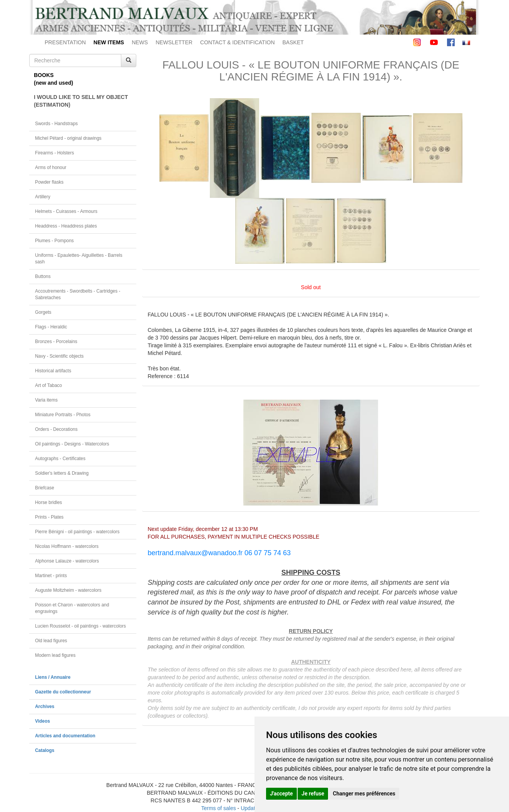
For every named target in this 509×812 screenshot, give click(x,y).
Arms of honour (51, 167)
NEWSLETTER (174, 42)
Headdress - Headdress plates (66, 226)
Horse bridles (49, 502)
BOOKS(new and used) (54, 79)
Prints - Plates (49, 517)
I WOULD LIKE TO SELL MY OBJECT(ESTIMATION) (81, 101)
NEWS (140, 42)
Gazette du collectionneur (63, 692)
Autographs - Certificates (60, 459)
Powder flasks (49, 182)
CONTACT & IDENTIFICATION (238, 42)
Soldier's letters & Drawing (62, 473)
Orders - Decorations (56, 429)
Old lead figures (51, 641)
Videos (43, 721)
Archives (45, 707)
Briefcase (45, 488)
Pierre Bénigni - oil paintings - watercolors (77, 532)
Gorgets (43, 312)
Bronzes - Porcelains (56, 342)
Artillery (43, 197)
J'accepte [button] (281, 794)
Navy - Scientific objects (59, 356)
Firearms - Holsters (54, 153)
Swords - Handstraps (56, 124)
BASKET (293, 42)
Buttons (43, 276)
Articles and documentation (65, 736)
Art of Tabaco (49, 385)
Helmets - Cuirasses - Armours (66, 211)
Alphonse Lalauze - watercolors (67, 561)
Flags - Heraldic (51, 327)
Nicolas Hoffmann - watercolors (67, 546)
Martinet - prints (51, 576)
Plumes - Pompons (54, 241)
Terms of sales (218, 808)
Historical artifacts (53, 371)
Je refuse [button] (313, 794)
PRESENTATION (65, 42)
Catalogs (45, 750)
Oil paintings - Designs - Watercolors (72, 444)
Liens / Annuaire (53, 677)
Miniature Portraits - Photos (63, 415)
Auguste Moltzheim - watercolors (68, 590)
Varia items (46, 400)
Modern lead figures (55, 655)
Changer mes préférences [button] (364, 794)
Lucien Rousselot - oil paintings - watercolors (80, 626)
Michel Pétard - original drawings (68, 138)
